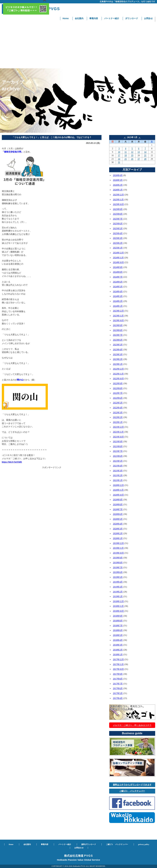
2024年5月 (118, 287)
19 (132, 155)
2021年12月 (118, 427)
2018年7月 (118, 626)
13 (139, 152)
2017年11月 (118, 664)
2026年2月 (118, 185)
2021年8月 (118, 446)
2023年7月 (118, 335)
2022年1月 (118, 422)
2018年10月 (118, 611)
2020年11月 (118, 490)
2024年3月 (118, 296)
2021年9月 (118, 442)
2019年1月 (118, 596)
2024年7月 (118, 277)
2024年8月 (118, 272)
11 (126, 152)
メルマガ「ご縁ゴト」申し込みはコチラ (132, 725)
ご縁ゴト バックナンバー (132, 791)
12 (132, 152)
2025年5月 (118, 228)
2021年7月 (118, 451)
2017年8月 (118, 679)
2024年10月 (118, 262)
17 (119, 155)
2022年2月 (118, 417)
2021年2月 (118, 475)
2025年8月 (118, 214)
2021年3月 (118, 471)
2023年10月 (118, 320)
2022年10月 (118, 379)
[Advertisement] (78, 45)
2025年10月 (118, 204)
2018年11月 (118, 606)
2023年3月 (118, 354)
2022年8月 (118, 388)
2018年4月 (118, 640)
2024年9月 (118, 267)
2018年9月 (118, 616)
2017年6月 (118, 688)
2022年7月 (118, 393)
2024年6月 (118, 282)
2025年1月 (118, 248)
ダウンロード (132, 18)
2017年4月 (118, 698)
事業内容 (94, 18)
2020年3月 (118, 529)
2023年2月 (118, 359)
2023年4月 (118, 350)
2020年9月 (118, 500)
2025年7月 (118, 219)
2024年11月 (118, 258)
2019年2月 (118, 592)
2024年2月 (118, 301)
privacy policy (144, 844)
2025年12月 (118, 195)
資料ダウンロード (89, 844)
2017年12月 (118, 659)
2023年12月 (118, 311)
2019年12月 (118, 543)
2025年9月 (118, 209)
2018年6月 (118, 630)
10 (119, 152)
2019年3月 (118, 587)
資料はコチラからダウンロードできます (132, 785)
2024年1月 (118, 306)
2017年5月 (118, 693)
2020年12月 (118, 485)
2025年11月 (118, 200)
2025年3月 (118, 238)
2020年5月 (118, 519)
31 (119, 162)
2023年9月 (118, 325)
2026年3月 (118, 180)
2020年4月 (118, 524)
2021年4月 (118, 466)
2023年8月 (118, 330)
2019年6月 (118, 572)
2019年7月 (118, 567)
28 (145, 159)
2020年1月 (118, 538)
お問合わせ (79, 848)
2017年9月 (118, 674)
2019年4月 (118, 582)
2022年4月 (118, 408)
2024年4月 (118, 291)
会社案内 (79, 18)
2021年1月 (118, 480)
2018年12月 (118, 601)
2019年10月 (118, 553)
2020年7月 (118, 509)
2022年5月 (118, 403)
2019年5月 (118, 577)
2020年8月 (118, 504)
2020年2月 (118, 533)
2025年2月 (118, 243)
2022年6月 (118, 398)
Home (66, 18)
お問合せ (148, 18)
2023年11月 (118, 316)
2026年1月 (118, 190)
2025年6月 (118, 224)
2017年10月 (118, 669)
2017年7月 (118, 684)
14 (145, 152)
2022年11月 (118, 374)
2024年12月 (118, 253)
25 (126, 159)
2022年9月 (118, 383)
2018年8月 (118, 621)
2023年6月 (118, 340)
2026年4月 (118, 175)
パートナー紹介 (112, 18)
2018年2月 (118, 650)
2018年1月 (118, 655)
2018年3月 (118, 645)
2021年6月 (118, 456)
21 (145, 155)
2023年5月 (118, 345)
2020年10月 (118, 495)
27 (139, 159)
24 (119, 159)
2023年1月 (118, 364)
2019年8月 (118, 563)
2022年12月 (118, 369)
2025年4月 (118, 233)
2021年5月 (118, 461)
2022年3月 (118, 413)
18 (126, 155)
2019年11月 (118, 548)
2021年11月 (118, 432)
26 (132, 159)
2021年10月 (118, 437)
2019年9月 (118, 558)
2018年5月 (118, 635)
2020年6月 (118, 514)
